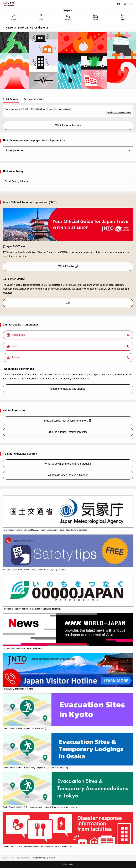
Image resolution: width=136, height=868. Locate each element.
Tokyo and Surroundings (20, 858)
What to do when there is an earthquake (68, 464)
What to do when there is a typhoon (68, 475)
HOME (5, 858)
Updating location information (118, 113)
